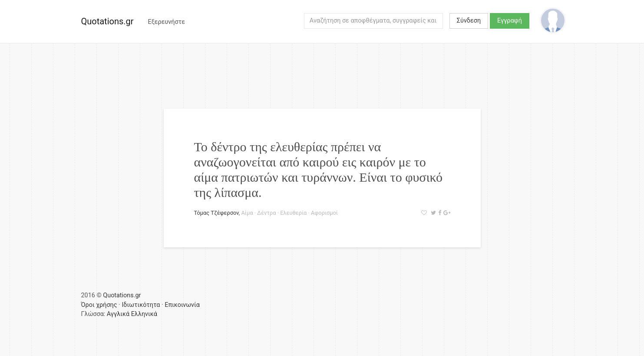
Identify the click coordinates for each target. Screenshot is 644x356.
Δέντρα (266, 213)
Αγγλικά (118, 314)
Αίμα (247, 213)
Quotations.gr (107, 21)
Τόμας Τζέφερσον (216, 213)
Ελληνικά (144, 314)
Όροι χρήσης (99, 305)
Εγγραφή (510, 21)
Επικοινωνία (182, 305)
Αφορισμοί (324, 213)
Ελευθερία (293, 213)
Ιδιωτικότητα (141, 305)
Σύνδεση (469, 21)
